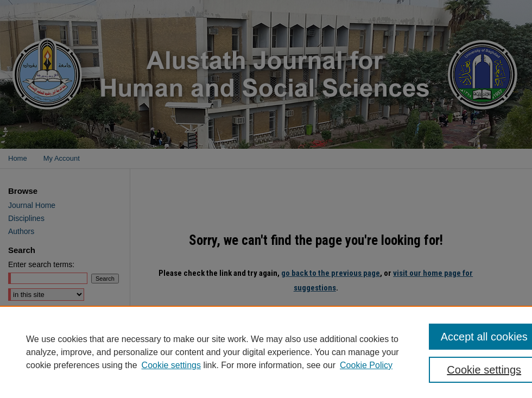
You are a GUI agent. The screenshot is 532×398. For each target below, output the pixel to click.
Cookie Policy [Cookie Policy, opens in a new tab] (366, 365)
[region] (266, 352)
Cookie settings (171, 365)
